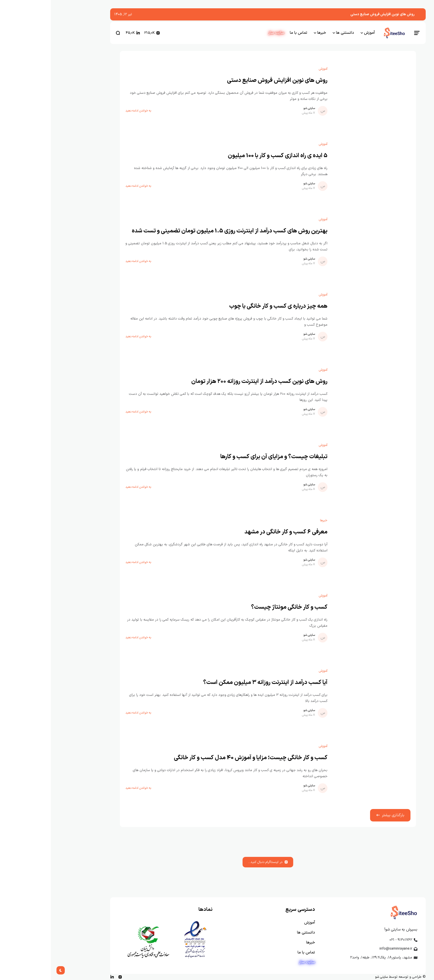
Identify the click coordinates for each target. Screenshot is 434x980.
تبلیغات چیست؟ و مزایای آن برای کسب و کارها (223, 457)
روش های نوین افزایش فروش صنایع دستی (332, 14)
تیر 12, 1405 (72, 14)
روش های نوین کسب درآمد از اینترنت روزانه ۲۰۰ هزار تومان (208, 382)
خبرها (273, 521)
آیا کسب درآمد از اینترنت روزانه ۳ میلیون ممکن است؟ (214, 683)
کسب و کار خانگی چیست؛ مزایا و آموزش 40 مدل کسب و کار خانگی (200, 758)
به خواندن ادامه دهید (87, 111)
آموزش (272, 69)
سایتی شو (258, 108)
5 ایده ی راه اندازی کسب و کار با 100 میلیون (227, 156)
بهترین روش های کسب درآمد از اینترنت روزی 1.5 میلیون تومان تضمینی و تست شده (179, 231)
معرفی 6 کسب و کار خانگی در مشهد (235, 532)
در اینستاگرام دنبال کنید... (217, 862)
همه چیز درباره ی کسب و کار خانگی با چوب (227, 306)
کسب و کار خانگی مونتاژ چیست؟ (238, 607)
